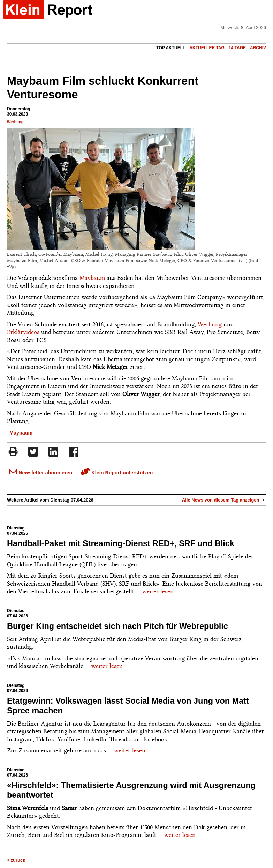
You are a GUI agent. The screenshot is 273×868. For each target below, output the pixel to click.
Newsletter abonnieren (41, 473)
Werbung (15, 122)
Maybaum (92, 278)
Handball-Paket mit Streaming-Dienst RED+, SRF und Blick (121, 543)
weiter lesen (158, 591)
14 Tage (237, 48)
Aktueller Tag (207, 48)
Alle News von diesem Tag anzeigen (224, 500)
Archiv (258, 48)
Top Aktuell (171, 48)
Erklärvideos (23, 332)
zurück (16, 860)
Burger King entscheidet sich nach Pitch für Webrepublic (117, 626)
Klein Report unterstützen (117, 473)
